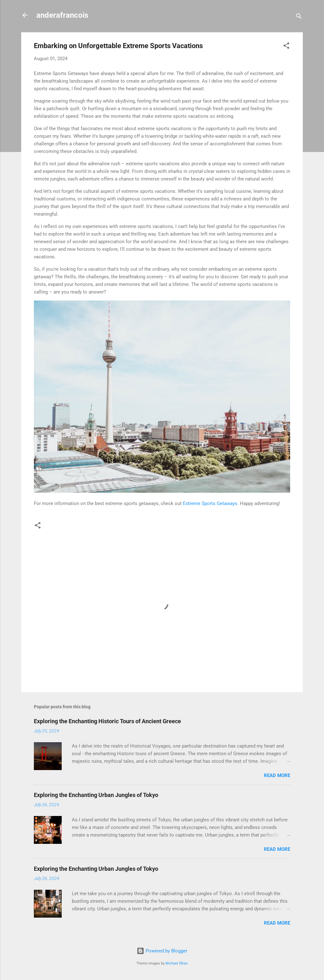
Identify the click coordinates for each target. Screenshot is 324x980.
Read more (277, 775)
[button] (286, 47)
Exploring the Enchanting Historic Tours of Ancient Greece (107, 721)
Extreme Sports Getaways (210, 503)
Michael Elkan (177, 963)
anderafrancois (62, 15)
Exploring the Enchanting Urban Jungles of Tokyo (96, 795)
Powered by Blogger (162, 951)
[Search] (299, 17)
